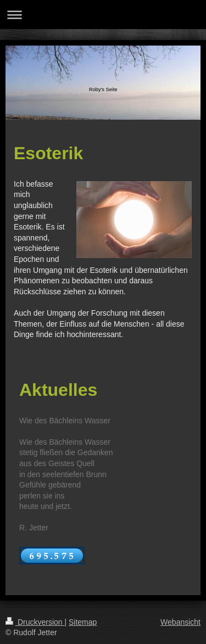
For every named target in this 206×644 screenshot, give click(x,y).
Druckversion (35, 622)
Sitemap (83, 622)
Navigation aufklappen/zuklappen (103, 15)
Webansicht (180, 622)
